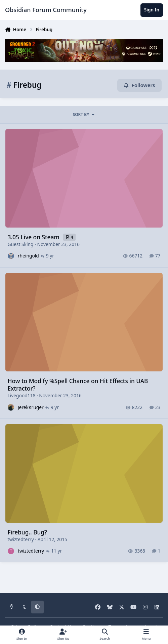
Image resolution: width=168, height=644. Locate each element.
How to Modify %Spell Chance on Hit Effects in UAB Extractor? (78, 384)
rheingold (28, 256)
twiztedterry (21, 539)
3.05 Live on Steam (34, 237)
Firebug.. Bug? (27, 532)
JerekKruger (31, 407)
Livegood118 (22, 395)
